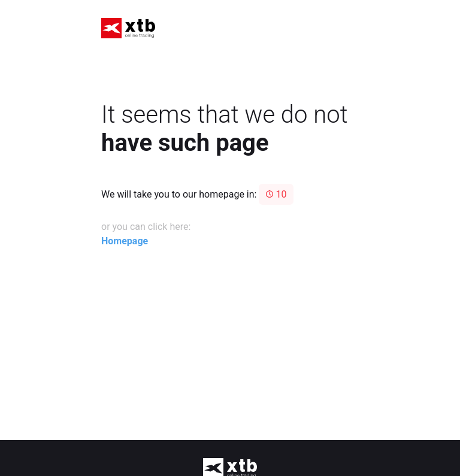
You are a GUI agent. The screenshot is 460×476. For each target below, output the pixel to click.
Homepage (125, 241)
